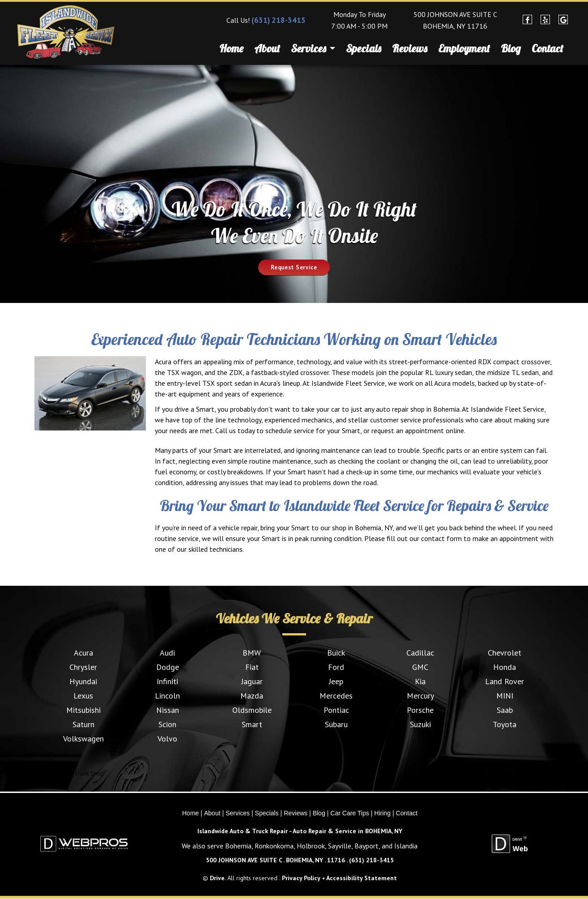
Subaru (336, 724)
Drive (217, 878)
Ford (336, 667)
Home (231, 48)
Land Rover (505, 681)
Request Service (294, 267)
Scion (167, 724)
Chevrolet (505, 653)
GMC (420, 667)
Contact (548, 48)
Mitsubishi (83, 710)
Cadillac (420, 653)
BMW (252, 653)
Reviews (410, 48)
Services (313, 50)
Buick (336, 653)
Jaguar (252, 681)
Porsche (420, 710)
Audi (167, 653)
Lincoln (167, 696)
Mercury (420, 696)
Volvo (167, 739)
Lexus (83, 696)
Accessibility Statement (362, 878)
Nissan (168, 710)
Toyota (505, 724)
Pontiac (336, 710)
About (267, 48)
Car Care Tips (349, 813)
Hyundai (83, 681)
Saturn (83, 724)
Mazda (252, 696)
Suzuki (420, 724)
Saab (505, 710)
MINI (505, 696)
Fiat (252, 667)
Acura (83, 653)
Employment (464, 48)
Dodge (168, 667)
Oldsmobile (252, 710)
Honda (505, 667)
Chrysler (83, 667)
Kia (420, 681)
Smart (252, 724)
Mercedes (336, 696)
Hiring (382, 813)
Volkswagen (83, 739)
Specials (364, 48)
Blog (511, 48)
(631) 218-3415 (279, 20)
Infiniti (167, 681)
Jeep (336, 681)
